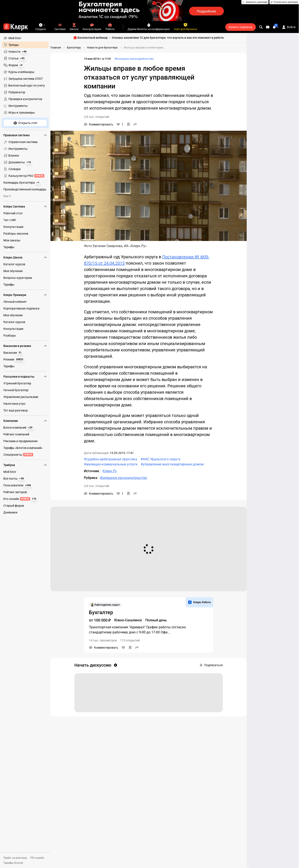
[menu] (27, 75)
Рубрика (91, 478)
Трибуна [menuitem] (25, 465)
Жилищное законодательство (134, 59)
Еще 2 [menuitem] (7, 196)
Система (60, 27)
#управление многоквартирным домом (172, 464)
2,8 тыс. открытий (97, 117)
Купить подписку (241, 27)
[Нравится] (120, 124)
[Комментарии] (99, 124)
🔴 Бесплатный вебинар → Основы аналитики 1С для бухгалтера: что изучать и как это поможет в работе (149, 38)
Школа (74, 27)
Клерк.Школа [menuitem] (25, 257)
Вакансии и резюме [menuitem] (25, 346)
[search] (261, 27)
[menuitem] (25, 38)
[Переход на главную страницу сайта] (16, 27)
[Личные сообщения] (268, 27)
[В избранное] (128, 124)
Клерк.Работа (199, 602)
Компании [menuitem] (25, 421)
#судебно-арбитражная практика (111, 459)
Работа (110, 27)
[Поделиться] (135, 124)
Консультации (92, 27)
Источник (92, 471)
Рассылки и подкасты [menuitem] (25, 377)
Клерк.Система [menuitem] (25, 206)
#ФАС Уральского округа (160, 459)
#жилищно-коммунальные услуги (111, 464)
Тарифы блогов (13, 863)
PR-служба (37, 858)
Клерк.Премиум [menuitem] (25, 295)
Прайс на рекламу (15, 858)
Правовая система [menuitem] (25, 135)
